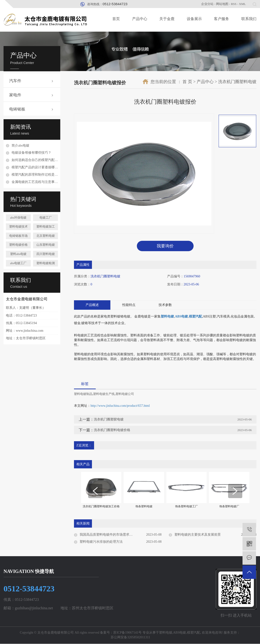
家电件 (15, 95)
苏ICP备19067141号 (127, 633)
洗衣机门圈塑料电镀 (237, 82)
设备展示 (194, 19)
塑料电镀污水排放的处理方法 (101, 542)
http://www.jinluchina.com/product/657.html (120, 406)
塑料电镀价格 (18, 245)
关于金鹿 (167, 19)
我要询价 (165, 246)
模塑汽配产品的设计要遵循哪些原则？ (35, 167)
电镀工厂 (46, 218)
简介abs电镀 (20, 146)
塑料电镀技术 (18, 227)
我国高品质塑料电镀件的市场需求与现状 (109, 535)
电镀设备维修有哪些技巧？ (31, 153)
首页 (116, 19)
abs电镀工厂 (18, 263)
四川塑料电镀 (46, 254)
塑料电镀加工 (46, 227)
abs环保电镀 (18, 218)
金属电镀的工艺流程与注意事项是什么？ (35, 182)
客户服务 (221, 19)
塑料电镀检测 (46, 263)
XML (242, 4)
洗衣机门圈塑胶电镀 (109, 420)
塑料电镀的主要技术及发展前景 (198, 535)
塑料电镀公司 (125, 394)
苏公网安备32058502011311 (130, 638)
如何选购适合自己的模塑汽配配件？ (35, 160)
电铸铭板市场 (18, 236)
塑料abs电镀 (18, 254)
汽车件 (15, 81)
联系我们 (249, 19)
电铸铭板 (17, 109)
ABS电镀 (180, 633)
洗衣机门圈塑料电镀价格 (112, 430)
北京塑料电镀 (46, 236)
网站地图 (222, 4)
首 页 (187, 82)
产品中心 (140, 19)
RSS (234, 4)
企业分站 (207, 4)
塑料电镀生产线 (104, 394)
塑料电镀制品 (83, 394)
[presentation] (95, 491)
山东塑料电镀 (46, 245)
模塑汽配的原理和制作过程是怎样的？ (35, 175)
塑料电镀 (166, 633)
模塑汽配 (194, 633)
